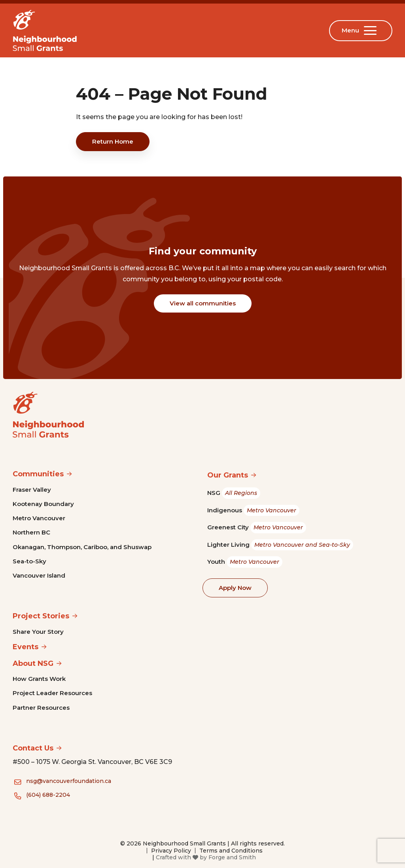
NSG (234, 493)
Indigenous (253, 511)
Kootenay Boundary (43, 504)
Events (26, 647)
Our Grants (228, 475)
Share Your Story (38, 632)
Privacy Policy (171, 851)
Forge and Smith (232, 857)
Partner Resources (41, 708)
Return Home (113, 141)
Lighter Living (280, 545)
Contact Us (33, 748)
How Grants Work (39, 679)
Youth (245, 562)
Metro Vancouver (39, 518)
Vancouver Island (39, 575)
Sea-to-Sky (29, 561)
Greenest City (257, 528)
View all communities (203, 303)
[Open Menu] (372, 30)
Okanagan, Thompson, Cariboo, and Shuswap (82, 547)
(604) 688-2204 (48, 795)
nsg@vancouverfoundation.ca (69, 781)
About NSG (33, 663)
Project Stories (41, 616)
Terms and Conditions (231, 851)
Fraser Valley (32, 490)
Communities (38, 474)
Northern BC (31, 532)
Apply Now (235, 588)
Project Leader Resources (52, 693)
